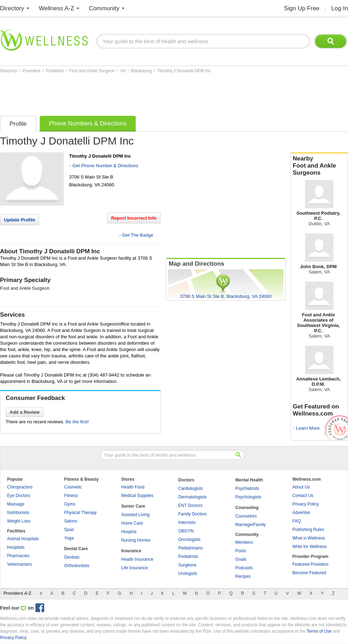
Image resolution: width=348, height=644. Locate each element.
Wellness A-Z (57, 8)
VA (123, 71)
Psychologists (248, 497)
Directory (12, 8)
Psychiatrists (247, 488)
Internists (187, 522)
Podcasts (244, 568)
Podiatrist (55, 71)
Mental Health (249, 480)
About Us (301, 487)
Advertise (301, 513)
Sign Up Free (302, 8)
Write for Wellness (310, 547)
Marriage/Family (251, 525)
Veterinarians (19, 564)
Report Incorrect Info (134, 218)
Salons (71, 521)
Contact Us (303, 496)
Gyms (70, 504)
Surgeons (187, 565)
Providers (32, 71)
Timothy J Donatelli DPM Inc (184, 71)
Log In (340, 8)
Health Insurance (137, 559)
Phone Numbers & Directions (88, 123)
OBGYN (186, 531)
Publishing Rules (308, 530)
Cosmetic (73, 487)
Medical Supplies (137, 496)
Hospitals (16, 547)
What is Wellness (309, 538)
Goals (241, 559)
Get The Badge (137, 235)
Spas (69, 530)
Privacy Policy (306, 504)
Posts (241, 551)
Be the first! (77, 422)
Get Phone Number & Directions (105, 166)
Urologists (188, 574)
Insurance (131, 551)
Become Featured (309, 573)
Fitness (71, 496)
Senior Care (133, 506)
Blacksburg (142, 71)
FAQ (297, 521)
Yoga (69, 538)
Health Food (133, 487)
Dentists (72, 557)
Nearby (319, 166)
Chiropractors (20, 487)
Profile (18, 124)
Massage (16, 504)
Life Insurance (134, 568)
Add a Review (25, 412)
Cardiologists (190, 488)
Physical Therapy (80, 513)
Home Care (132, 523)
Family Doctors (192, 514)
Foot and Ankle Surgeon (92, 71)
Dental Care (76, 549)
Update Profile (19, 220)
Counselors (246, 516)
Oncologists (189, 540)
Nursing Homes (136, 540)
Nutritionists (18, 513)
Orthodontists (77, 566)
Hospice (129, 532)
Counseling (247, 508)
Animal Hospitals (23, 539)
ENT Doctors (190, 505)
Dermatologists (192, 497)
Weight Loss (19, 521)
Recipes (243, 576)
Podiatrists (188, 557)
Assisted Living (135, 515)
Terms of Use (319, 631)
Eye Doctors (19, 496)
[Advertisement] (129, 93)
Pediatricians (190, 548)
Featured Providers (310, 564)
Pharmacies (18, 556)
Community (104, 8)
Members (244, 542)
